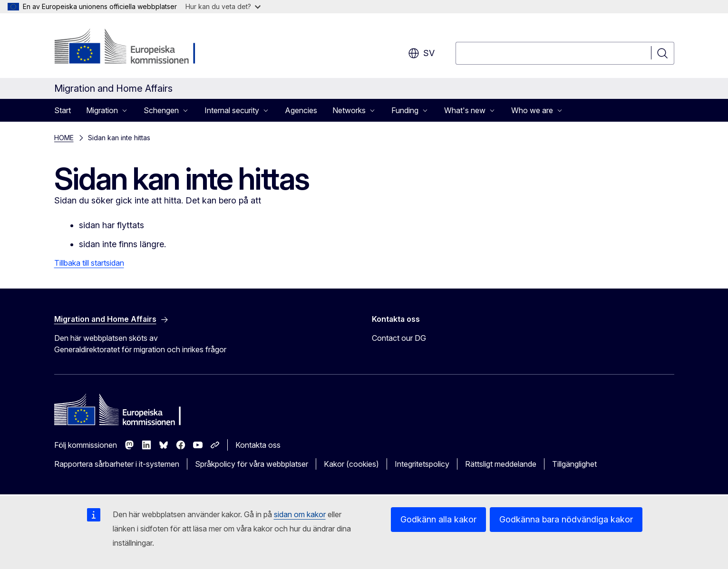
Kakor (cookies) (351, 464)
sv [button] (421, 53)
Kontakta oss (258, 445)
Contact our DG (399, 338)
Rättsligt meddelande (501, 464)
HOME (64, 138)
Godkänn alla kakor (438, 519)
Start (63, 110)
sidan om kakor (300, 514)
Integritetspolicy (422, 464)
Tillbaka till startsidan (89, 263)
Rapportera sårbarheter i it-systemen (117, 464)
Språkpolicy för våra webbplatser (252, 464)
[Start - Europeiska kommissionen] (131, 48)
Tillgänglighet (574, 464)
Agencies (301, 110)
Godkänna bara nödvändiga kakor (566, 519)
